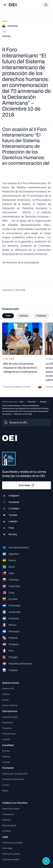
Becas (5, 791)
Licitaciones (8, 814)
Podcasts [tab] (41, 316)
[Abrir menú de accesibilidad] (46, 861)
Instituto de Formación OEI (15, 774)
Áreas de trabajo (10, 717)
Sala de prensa (9, 825)
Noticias (43, 402)
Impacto (6, 739)
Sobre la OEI (8, 689)
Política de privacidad (12, 843)
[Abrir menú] (5, 5)
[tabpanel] (26, 357)
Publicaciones (9, 734)
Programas (7, 723)
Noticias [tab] (23, 316)
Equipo (6, 700)
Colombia (32, 402)
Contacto (7, 831)
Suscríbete (27, 485)
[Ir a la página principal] (13, 5)
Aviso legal (7, 848)
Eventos (6, 751)
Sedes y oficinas (10, 705)
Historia (6, 694)
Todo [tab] (8, 316)
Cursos (6, 785)
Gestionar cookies (11, 859)
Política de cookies (11, 854)
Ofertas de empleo (11, 809)
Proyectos (7, 728)
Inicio (21, 402)
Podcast (6, 762)
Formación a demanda (13, 779)
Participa (6, 820)
